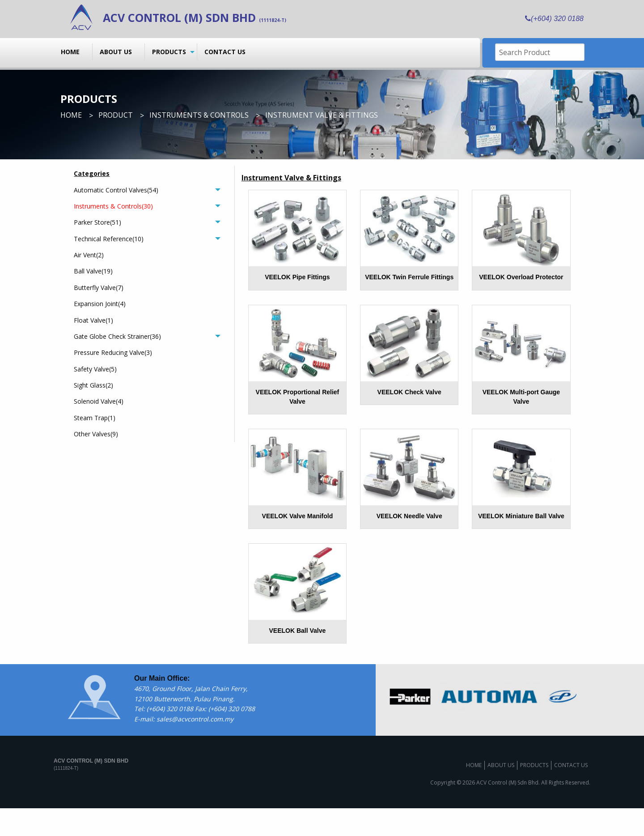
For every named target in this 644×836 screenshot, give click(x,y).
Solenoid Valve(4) (99, 401)
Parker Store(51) (97, 222)
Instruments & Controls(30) (113, 206)
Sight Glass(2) (93, 385)
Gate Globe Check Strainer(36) (117, 336)
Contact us (225, 52)
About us (116, 52)
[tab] (147, 190)
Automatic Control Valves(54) (116, 190)
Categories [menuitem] (92, 173)
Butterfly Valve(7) (99, 288)
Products (169, 52)
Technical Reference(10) (109, 239)
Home (70, 52)
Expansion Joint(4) (100, 304)
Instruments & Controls (199, 115)
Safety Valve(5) (95, 369)
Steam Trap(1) (95, 418)
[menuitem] (73, 51)
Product (116, 115)
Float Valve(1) (93, 320)
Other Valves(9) (96, 434)
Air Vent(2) (89, 255)
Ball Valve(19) (93, 271)
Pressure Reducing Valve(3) (113, 352)
